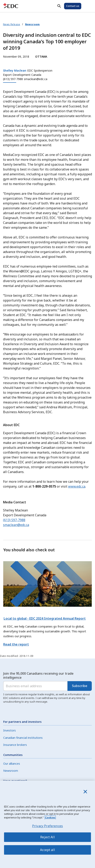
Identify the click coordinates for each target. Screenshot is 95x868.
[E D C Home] (11, 6)
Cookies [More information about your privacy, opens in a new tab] (50, 818)
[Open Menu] (87, 6)
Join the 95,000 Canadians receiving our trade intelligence (38, 675)
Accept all (47, 850)
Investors (9, 730)
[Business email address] (35, 686)
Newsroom (32, 24)
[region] (47, 824)
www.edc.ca (77, 486)
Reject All (47, 837)
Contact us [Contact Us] (73, 6)
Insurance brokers (15, 745)
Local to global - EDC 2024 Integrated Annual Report (45, 618)
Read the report (16, 644)
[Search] (59, 6)
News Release (12, 24)
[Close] (85, 792)
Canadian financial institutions (23, 738)
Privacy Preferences (47, 826)
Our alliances (12, 764)
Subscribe (80, 686)
